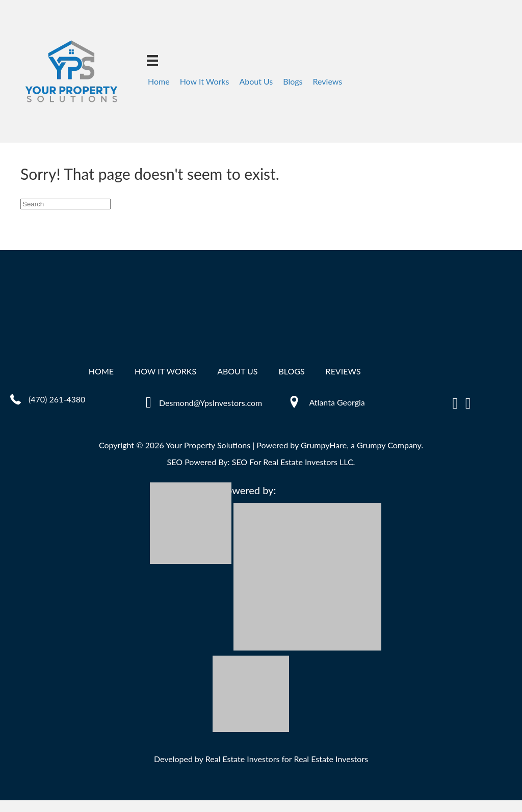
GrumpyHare (324, 445)
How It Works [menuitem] (205, 81)
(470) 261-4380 (57, 399)
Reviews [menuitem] (328, 81)
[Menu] (152, 60)
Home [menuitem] (159, 81)
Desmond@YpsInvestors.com (211, 403)
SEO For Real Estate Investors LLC (293, 462)
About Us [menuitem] (256, 81)
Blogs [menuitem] (293, 81)
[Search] (66, 204)
